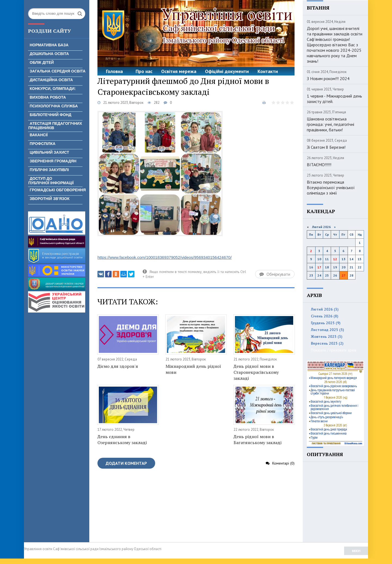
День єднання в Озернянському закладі (122, 439)
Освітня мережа (179, 71)
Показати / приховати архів (334, 350)
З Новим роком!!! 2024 (328, 78)
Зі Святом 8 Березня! (326, 147)
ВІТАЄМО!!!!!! (319, 165)
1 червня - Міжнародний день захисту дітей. (334, 99)
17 (319, 267)
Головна (114, 71)
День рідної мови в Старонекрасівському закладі (256, 372)
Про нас (144, 71)
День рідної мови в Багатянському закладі (258, 439)
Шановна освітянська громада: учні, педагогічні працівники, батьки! (330, 124)
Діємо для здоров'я (118, 366)
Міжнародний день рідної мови (193, 369)
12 (335, 259)
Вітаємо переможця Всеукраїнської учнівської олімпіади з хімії (331, 187)
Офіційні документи (227, 71)
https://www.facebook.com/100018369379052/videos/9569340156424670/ (165, 257)
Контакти (268, 71)
